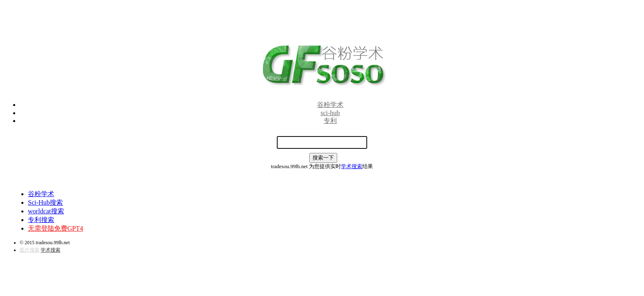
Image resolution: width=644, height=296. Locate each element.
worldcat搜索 (46, 211)
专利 (330, 121)
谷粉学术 (330, 105)
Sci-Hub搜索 (45, 202)
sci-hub (330, 113)
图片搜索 (30, 250)
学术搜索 (352, 166)
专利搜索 (41, 220)
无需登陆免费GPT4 (55, 228)
